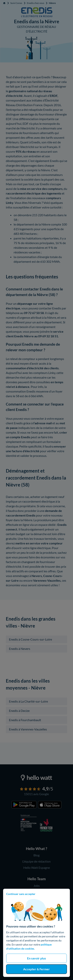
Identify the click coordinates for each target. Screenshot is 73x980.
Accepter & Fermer (36, 969)
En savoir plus (36, 958)
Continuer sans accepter (21, 894)
